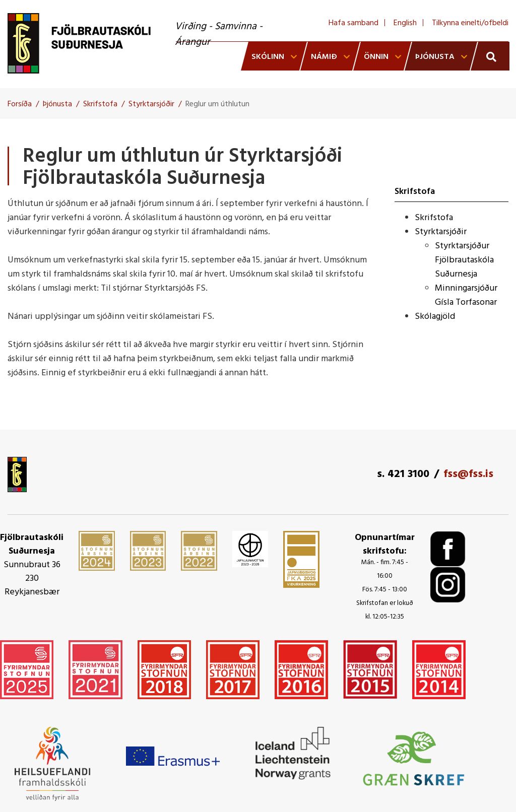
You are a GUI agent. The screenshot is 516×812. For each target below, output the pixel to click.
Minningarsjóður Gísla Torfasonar (466, 295)
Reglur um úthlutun (217, 104)
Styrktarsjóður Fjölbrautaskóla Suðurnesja (464, 260)
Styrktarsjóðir (151, 104)
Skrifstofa (100, 104)
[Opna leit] (490, 56)
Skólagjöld (435, 317)
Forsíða (20, 104)
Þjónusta (57, 104)
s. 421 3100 (403, 474)
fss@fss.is (468, 474)
